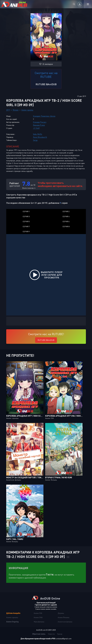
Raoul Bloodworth (40, 137)
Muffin (40, 134)
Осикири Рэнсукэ (40, 122)
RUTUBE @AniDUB (46, 84)
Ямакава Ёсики (39, 125)
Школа (53, 116)
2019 (8, 110)
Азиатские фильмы (65, 622)
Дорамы (61, 613)
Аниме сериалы (27, 110)
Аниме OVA (38, 613)
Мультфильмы (39, 622)
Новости (51, 634)
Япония (16, 110)
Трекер (60, 634)
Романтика (45, 116)
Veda (35, 134)
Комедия (36, 116)
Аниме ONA (38, 617)
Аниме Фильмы (64, 617)
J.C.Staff (36, 128)
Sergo (35, 140)
